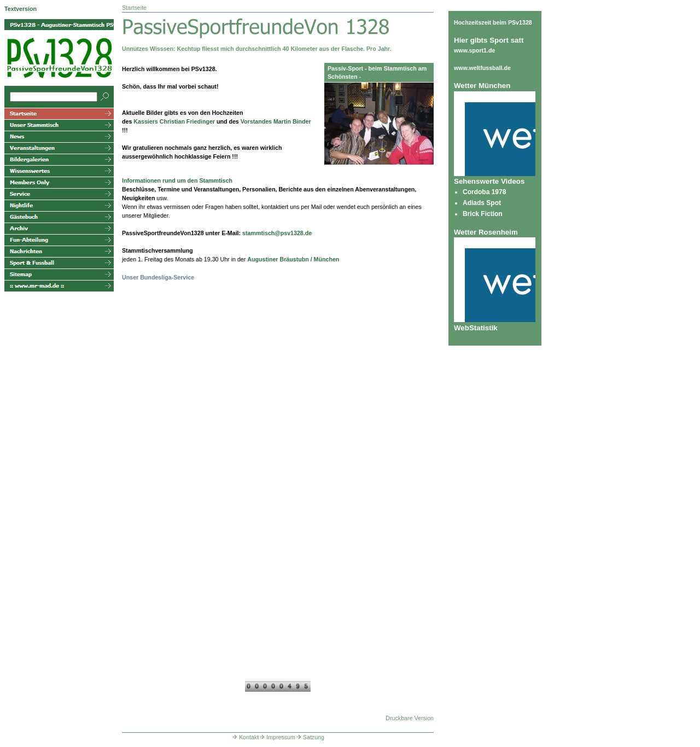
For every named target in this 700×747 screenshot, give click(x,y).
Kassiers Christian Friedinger (174, 121)
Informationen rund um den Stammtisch (177, 180)
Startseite (134, 8)
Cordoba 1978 (484, 192)
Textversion (21, 9)
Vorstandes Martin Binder (276, 121)
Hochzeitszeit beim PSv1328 (493, 22)
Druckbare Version (410, 718)
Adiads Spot (482, 203)
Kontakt (245, 737)
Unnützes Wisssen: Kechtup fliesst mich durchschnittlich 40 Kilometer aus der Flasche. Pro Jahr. (257, 49)
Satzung (310, 737)
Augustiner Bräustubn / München (293, 259)
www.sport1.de (474, 50)
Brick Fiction (483, 214)
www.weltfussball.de (482, 68)
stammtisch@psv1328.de (277, 233)
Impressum (277, 737)
